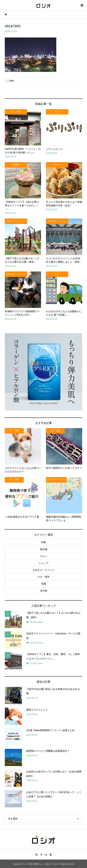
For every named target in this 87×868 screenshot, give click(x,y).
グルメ (44, 556)
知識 (44, 584)
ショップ (44, 563)
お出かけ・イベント (44, 570)
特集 (44, 542)
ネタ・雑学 (44, 577)
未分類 (44, 591)
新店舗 (44, 549)
